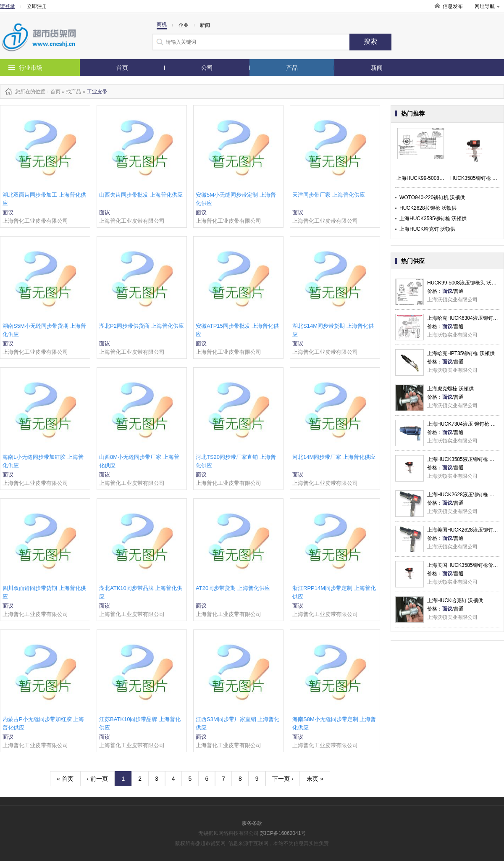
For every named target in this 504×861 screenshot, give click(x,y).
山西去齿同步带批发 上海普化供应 (141, 195)
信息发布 (453, 6)
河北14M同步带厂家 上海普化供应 (334, 457)
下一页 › (283, 779)
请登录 (8, 6)
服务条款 (252, 823)
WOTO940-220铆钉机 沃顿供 (432, 197)
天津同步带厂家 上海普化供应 (329, 195)
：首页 (53, 92)
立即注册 (37, 6)
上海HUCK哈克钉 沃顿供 (427, 229)
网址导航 (487, 6)
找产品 (73, 92)
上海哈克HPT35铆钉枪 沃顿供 (461, 353)
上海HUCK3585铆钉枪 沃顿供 (433, 219)
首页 (122, 68)
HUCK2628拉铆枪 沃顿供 (428, 208)
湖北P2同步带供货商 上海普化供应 (142, 326)
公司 (207, 68)
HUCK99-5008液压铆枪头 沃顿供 (464, 283)
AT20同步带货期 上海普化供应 (233, 588)
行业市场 (31, 68)
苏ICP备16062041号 (283, 833)
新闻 (377, 68)
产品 (292, 68)
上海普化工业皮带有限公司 (35, 221)
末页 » (315, 779)
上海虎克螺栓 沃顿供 (450, 389)
